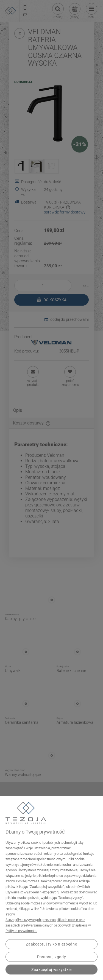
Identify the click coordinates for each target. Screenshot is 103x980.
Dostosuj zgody (52, 957)
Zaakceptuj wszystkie (51, 970)
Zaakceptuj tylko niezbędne (51, 944)
